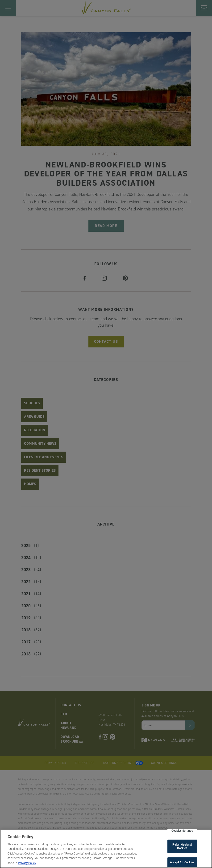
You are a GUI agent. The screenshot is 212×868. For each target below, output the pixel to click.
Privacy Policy (27, 864)
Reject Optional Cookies (182, 847)
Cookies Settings (182, 832)
